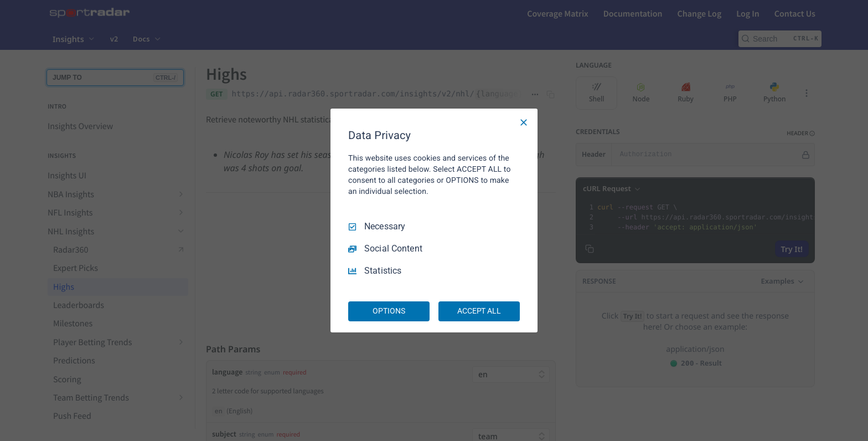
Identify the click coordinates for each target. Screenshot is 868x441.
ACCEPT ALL (479, 311)
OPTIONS (389, 311)
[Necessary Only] (524, 122)
